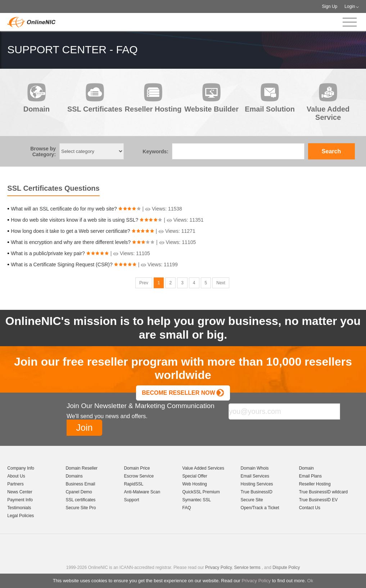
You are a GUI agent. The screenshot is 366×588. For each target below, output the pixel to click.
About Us (16, 476)
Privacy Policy (256, 581)
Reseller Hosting (315, 484)
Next (221, 283)
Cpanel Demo (79, 492)
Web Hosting (195, 484)
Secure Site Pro (81, 508)
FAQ (187, 508)
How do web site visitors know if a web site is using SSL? (74, 220)
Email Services (255, 476)
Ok (310, 581)
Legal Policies (21, 516)
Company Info (21, 468)
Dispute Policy (286, 567)
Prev (144, 283)
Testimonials (19, 508)
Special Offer (195, 476)
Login (350, 6)
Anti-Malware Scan (142, 492)
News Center (20, 492)
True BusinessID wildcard (324, 492)
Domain (306, 468)
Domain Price (137, 468)
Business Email (80, 484)
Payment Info (20, 500)
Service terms (247, 567)
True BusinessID (257, 492)
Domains (74, 476)
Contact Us (310, 508)
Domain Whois (255, 468)
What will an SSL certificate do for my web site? (64, 209)
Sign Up (330, 6)
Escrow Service (139, 476)
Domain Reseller (82, 468)
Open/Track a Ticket (260, 508)
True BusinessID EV (318, 500)
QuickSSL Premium (201, 492)
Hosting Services (257, 484)
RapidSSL (134, 484)
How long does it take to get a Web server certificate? (70, 231)
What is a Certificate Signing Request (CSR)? (62, 264)
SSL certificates (80, 500)
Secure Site (252, 500)
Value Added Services (204, 468)
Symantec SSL (197, 500)
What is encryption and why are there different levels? (71, 242)
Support (131, 500)
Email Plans (310, 476)
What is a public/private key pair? (48, 253)
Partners (15, 484)
